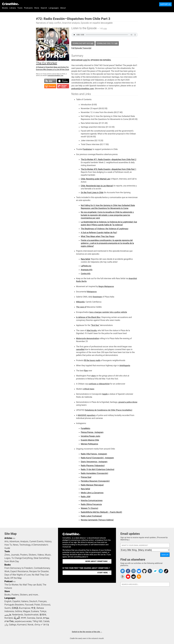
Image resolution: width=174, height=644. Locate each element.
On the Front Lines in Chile (92, 193)
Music (48, 555)
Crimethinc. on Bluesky (139, 571)
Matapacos (92, 292)
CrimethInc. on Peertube (123, 577)
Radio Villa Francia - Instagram (94, 454)
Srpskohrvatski (31, 615)
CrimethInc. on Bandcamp (155, 571)
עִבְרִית (46, 618)
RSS (14, 538)
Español (16, 601)
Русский (29, 605)
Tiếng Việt (37, 621)
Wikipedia (80, 302)
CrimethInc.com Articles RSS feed (139, 577)
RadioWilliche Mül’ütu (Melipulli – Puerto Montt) (101, 512)
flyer (86, 371)
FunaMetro (85, 428)
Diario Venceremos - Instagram (94, 462)
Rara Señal (85, 259)
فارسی (8, 615)
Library (13, 8)
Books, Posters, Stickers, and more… (22, 595)
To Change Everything (22, 558)
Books (5, 8)
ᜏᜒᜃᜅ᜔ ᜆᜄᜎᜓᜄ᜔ (42, 625)
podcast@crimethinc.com (55, 76)
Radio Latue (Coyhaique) (91, 516)
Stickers (33, 555)
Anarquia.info (87, 270)
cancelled (80, 349)
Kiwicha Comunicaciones (92, 500)
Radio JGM (86, 497)
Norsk (31, 625)
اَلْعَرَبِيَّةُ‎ (17, 618)
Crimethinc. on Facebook (128, 571)
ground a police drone (128, 402)
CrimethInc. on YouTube (128, 577)
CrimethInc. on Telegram (161, 571)
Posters (24, 555)
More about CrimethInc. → (98, 561)
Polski (37, 605)
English (8, 601)
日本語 (15, 608)
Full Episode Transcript (81, 48)
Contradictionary (42, 568)
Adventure (14, 541)
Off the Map (16, 578)
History (48, 541)
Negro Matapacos (106, 286)
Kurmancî (22, 625)
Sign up (165, 555)
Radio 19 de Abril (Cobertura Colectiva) (98, 469)
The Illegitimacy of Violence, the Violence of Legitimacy (105, 229)
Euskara (35, 611)
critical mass (89, 389)
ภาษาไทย (9, 621)
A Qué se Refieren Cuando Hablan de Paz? (99, 233)
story (93, 376)
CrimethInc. (11, 4)
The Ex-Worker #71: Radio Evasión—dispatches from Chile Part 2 (109, 159)
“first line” (95, 325)
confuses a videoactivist (99, 384)
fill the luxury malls (92, 360)
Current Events (36, 541)
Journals (15, 555)
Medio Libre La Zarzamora (92, 493)
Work (7, 571)
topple (105, 394)
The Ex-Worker (11, 585)
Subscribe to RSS (50, 81)
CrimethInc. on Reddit (133, 577)
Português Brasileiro (14, 605)
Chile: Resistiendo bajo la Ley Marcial (97, 186)
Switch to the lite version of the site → (87, 632)
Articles (8, 538)
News (16, 545)
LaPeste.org (86, 266)
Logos (7, 558)
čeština (18, 611)
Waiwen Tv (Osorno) (89, 508)
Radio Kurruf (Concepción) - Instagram (97, 458)
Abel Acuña (92, 330)
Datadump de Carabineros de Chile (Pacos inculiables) (109, 410)
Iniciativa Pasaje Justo (90, 436)
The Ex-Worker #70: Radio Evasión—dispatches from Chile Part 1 (109, 169)
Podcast (8, 581)
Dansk (39, 618)
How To (8, 545)
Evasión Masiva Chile (90, 440)
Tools (20, 8)
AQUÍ (85, 60)
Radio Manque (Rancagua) (92, 485)
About (63, 8)
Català (46, 621)
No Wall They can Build (31, 585)
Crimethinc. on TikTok (166, 571)
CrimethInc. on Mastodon (123, 571)
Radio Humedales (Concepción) (94, 473)
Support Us (165, 4)
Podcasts (28, 8)
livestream (97, 297)
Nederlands (18, 615)
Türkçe (43, 611)
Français (42, 601)
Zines (7, 555)
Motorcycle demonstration (88, 338)
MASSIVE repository (87, 415)
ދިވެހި (6, 625)
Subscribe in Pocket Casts (63, 86)
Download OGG (107, 43)
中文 (33, 608)
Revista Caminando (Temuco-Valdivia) (97, 520)
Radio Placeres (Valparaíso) (93, 466)
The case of (81, 307)
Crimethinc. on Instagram (133, 571)
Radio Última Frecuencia (91, 504)
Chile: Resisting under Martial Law (95, 179)
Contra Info (86, 274)
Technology (25, 545)
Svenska (31, 618)
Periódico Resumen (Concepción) (95, 481)
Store (37, 8)
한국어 (43, 615)
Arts (6, 541)
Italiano (25, 601)
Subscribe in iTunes (63, 81)
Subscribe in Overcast (50, 86)
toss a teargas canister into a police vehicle (108, 312)
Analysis (24, 541)
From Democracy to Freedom (19, 568)
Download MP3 (83, 43)
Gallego (13, 625)
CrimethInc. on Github (144, 571)
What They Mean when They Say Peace (98, 236)
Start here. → (104, 573)
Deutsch (33, 601)
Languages (54, 8)
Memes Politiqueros (89, 444)
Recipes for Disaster (39, 571)
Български (25, 608)
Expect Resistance (19, 571)
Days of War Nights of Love (18, 575)
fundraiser (88, 149)
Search (44, 8)
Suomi (8, 608)
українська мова (23, 621)
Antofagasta (125, 366)
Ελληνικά (46, 605)
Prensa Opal (86, 477)
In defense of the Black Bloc (88, 317)
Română (9, 618)
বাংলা (23, 618)
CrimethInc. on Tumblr (150, 571)
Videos (41, 555)
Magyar (26, 611)
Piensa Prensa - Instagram (92, 432)
